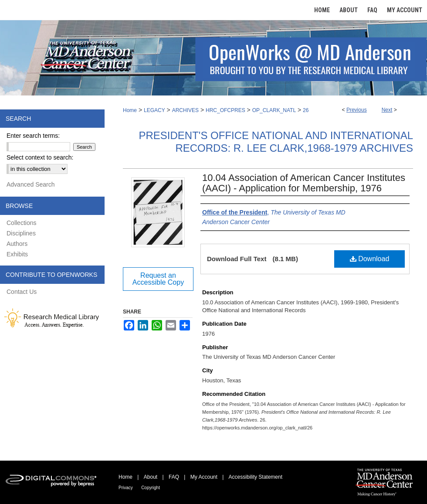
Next (387, 110)
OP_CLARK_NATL (274, 110)
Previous (357, 110)
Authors (17, 244)
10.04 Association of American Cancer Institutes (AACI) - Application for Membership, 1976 (304, 183)
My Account (204, 477)
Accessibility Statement (256, 477)
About (151, 477)
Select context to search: (40, 157)
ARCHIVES (185, 110)
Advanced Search (31, 184)
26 (306, 110)
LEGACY (154, 110)
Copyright (151, 488)
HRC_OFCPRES (225, 110)
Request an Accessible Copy (158, 279)
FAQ (174, 477)
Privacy (126, 488)
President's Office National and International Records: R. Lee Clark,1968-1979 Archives (276, 142)
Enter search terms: (33, 136)
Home (130, 110)
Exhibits (17, 254)
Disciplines (21, 233)
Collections (21, 223)
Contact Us (22, 292)
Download (370, 259)
